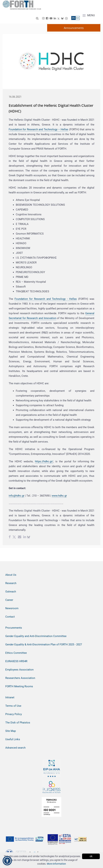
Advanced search (15, 748)
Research (11, 583)
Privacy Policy (14, 714)
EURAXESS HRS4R (16, 661)
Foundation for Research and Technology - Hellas (46, 299)
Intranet (10, 697)
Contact (10, 617)
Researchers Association (20, 678)
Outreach (11, 592)
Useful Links (13, 739)
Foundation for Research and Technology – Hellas (39, 129)
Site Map (11, 731)
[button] (7, 861)
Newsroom (12, 608)
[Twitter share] (14, 537)
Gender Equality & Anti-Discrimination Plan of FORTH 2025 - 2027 (44, 644)
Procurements (14, 628)
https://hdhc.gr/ (44, 461)
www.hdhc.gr (59, 496)
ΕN (73, 18)
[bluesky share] (29, 537)
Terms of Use (13, 706)
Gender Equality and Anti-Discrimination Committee (36, 636)
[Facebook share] (10, 537)
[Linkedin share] (25, 537)
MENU (89, 16)
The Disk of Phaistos (18, 723)
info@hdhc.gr (16, 496)
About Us (11, 575)
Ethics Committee (16, 653)
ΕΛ (78, 18)
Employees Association (19, 670)
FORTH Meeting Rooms (19, 686)
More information (56, 864)
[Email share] (20, 537)
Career (9, 600)
